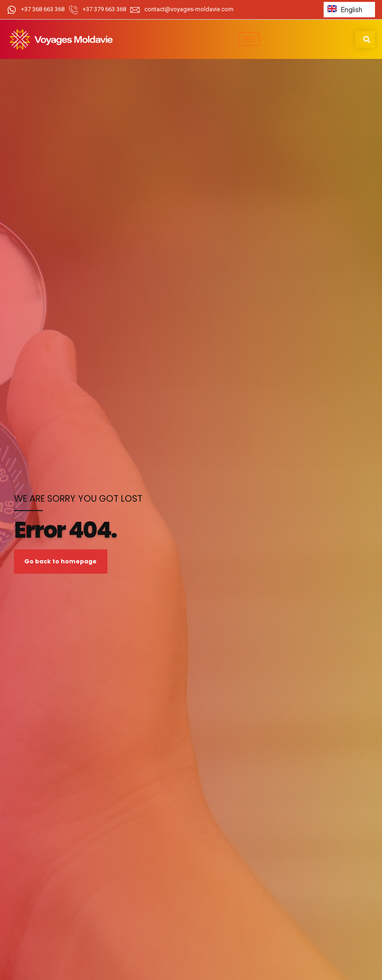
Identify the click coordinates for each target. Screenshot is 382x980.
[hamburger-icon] (249, 39)
